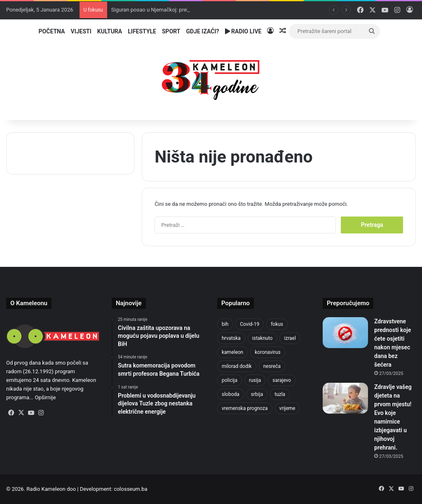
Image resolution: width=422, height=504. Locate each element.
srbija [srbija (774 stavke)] (257, 394)
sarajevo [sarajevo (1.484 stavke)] (282, 380)
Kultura (110, 31)
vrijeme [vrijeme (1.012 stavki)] (287, 408)
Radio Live (243, 31)
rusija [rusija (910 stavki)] (255, 380)
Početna (52, 31)
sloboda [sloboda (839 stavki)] (231, 394)
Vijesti (81, 31)
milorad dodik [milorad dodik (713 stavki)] (237, 366)
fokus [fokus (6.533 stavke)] (277, 324)
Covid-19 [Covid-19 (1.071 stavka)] (250, 324)
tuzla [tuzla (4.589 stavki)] (280, 394)
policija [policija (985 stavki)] (230, 380)
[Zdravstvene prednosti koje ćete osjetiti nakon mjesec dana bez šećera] (345, 333)
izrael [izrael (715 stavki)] (290, 338)
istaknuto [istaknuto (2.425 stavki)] (263, 338)
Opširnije (46, 397)
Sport (171, 31)
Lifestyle (142, 31)
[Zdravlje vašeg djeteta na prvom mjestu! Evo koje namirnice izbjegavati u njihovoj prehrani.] (345, 398)
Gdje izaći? (203, 31)
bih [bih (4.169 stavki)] (225, 324)
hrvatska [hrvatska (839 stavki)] (231, 338)
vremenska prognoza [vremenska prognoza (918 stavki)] (245, 408)
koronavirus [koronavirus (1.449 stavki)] (267, 352)
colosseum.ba (130, 489)
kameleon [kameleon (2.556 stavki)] (232, 352)
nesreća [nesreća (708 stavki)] (272, 366)
